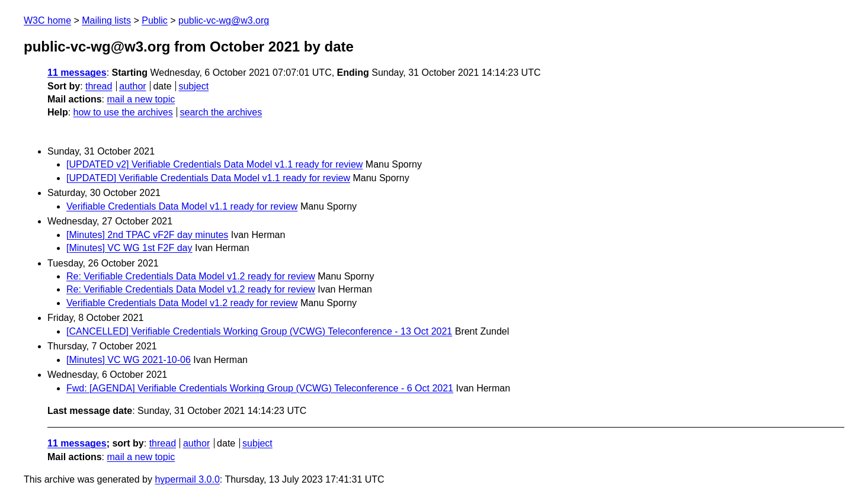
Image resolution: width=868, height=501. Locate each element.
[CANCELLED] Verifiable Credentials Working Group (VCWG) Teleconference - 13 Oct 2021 (259, 331)
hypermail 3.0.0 (187, 479)
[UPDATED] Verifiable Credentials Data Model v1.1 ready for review (208, 178)
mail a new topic (141, 99)
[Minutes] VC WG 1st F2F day (129, 248)
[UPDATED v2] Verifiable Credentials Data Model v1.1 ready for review (214, 164)
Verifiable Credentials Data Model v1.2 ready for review (182, 303)
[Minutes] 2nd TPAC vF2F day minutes (147, 235)
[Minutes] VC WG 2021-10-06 (129, 360)
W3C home (47, 20)
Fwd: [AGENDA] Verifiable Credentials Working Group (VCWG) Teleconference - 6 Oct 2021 (260, 388)
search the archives (221, 112)
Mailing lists (106, 20)
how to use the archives (123, 112)
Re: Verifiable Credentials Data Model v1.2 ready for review (191, 276)
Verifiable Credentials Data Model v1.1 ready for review (182, 206)
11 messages (77, 73)
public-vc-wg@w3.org (224, 20)
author (132, 86)
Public (155, 20)
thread (99, 86)
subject (193, 86)
